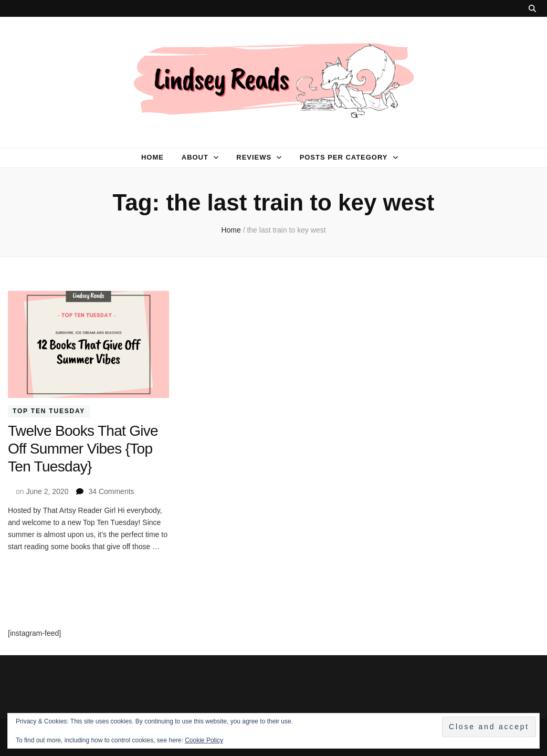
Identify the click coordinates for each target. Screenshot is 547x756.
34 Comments (111, 491)
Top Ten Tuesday (49, 411)
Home (152, 157)
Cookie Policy (204, 740)
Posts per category (344, 157)
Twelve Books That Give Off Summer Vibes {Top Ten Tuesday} (83, 449)
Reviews (254, 157)
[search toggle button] (532, 8)
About (195, 157)
